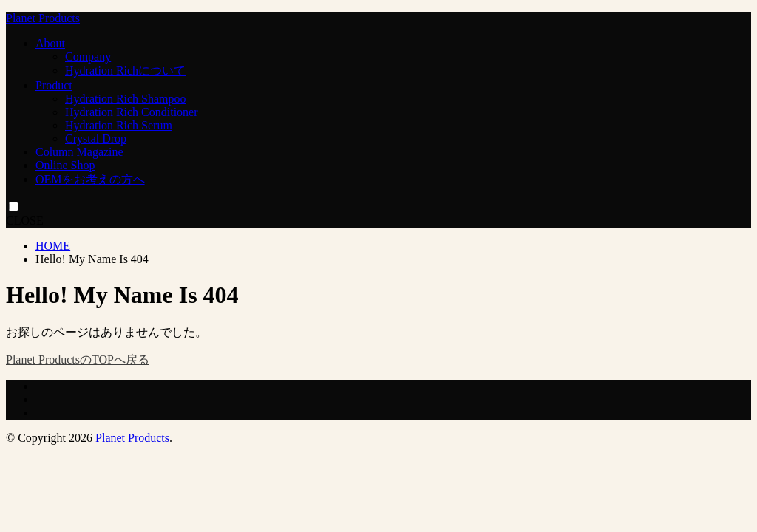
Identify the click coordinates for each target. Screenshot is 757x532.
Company (88, 57)
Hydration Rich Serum (119, 125)
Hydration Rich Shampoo (126, 99)
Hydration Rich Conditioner (132, 112)
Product (54, 85)
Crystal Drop (96, 139)
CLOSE (25, 221)
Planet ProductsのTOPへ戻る (78, 359)
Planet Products (43, 18)
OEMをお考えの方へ (90, 179)
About (50, 43)
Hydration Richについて (125, 71)
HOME (53, 246)
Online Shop (65, 165)
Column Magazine (79, 152)
